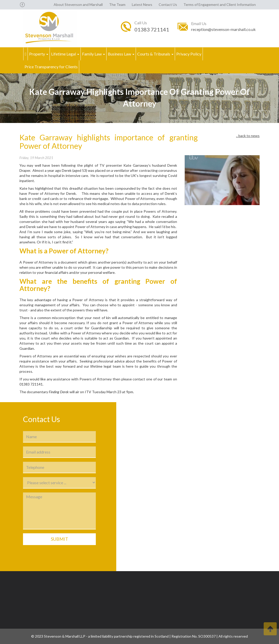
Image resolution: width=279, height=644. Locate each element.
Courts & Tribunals (155, 54)
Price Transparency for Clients (51, 67)
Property (39, 54)
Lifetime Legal (65, 54)
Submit (60, 539)
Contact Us (168, 4)
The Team (117, 4)
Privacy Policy (189, 54)
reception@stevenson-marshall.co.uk (223, 29)
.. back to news (248, 136)
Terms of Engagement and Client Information (220, 4)
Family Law (94, 54)
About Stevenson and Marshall (78, 4)
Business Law (121, 54)
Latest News (142, 4)
